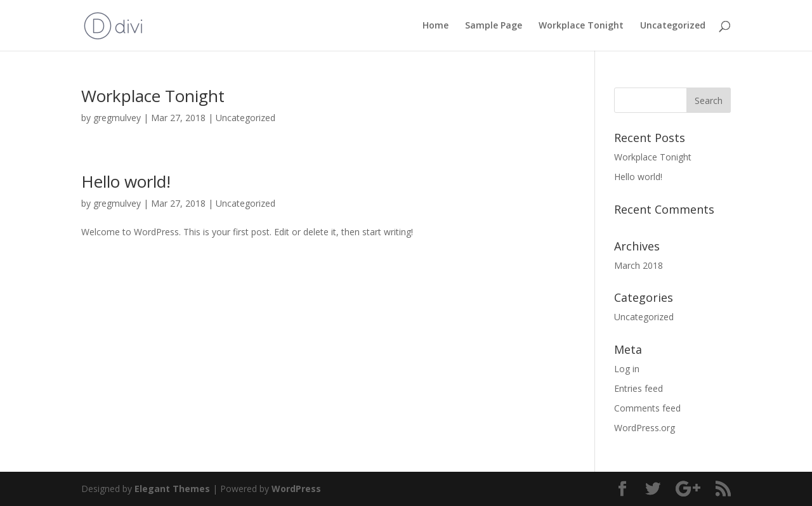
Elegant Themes (172, 489)
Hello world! (126, 181)
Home (435, 26)
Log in (627, 369)
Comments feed (647, 408)
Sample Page (494, 26)
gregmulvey (117, 118)
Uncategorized (673, 26)
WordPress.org (645, 428)
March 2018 (638, 265)
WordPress (296, 489)
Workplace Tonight (581, 26)
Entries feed (638, 388)
